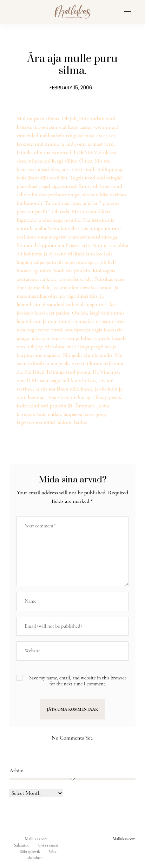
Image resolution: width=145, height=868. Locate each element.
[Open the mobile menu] (128, 12)
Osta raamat (48, 845)
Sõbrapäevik (30, 851)
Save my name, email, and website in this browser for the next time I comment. (78, 681)
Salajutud (22, 845)
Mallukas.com (36, 839)
